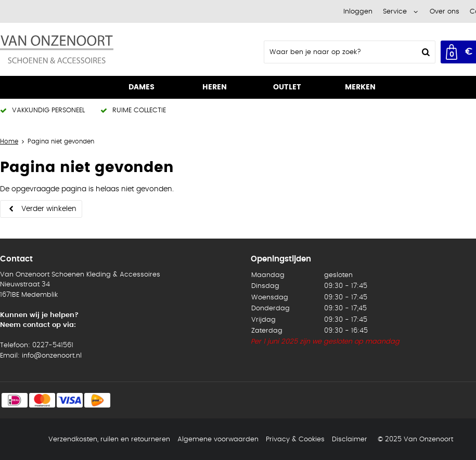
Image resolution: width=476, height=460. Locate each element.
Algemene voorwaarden (218, 439)
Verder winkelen (49, 209)
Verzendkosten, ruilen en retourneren (109, 439)
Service (395, 12)
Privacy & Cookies (295, 439)
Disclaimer (350, 439)
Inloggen (358, 12)
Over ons (445, 12)
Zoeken (424, 52)
